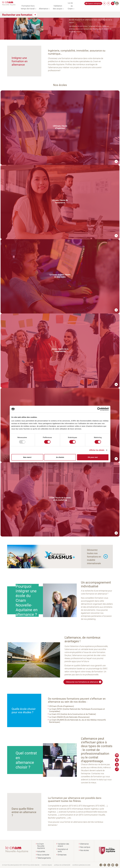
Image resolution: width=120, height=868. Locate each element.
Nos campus (85, 847)
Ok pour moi (93, 457)
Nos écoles (84, 850)
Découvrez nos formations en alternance (84, 682)
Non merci (27, 457)
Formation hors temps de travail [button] (28, 7)
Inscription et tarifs (63, 850)
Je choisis (60, 457)
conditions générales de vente (81, 865)
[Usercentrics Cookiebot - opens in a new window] (99, 409)
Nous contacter (43, 855)
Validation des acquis (63, 845)
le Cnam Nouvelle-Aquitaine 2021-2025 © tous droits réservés (21, 865)
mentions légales (47, 865)
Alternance (84, 844)
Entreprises (62, 855)
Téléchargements (44, 858)
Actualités (41, 851)
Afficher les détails (97, 450)
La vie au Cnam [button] (70, 6)
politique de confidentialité (62, 865)
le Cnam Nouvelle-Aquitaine (41, 846)
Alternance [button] (43, 9)
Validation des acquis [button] (57, 7)
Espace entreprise (94, 3)
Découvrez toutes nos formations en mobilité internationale (94, 557)
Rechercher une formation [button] (17, 15)
